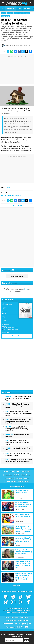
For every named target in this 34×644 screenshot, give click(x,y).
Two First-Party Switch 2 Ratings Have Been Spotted (18, 455)
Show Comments (17, 276)
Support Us (8, 475)
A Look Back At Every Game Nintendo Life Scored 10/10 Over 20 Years (18, 398)
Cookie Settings (11, 482)
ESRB (8, 187)
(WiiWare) (11, 196)
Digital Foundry (23, 620)
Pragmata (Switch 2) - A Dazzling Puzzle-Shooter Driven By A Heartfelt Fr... (17, 429)
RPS (27, 627)
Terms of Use (9, 478)
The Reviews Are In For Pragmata (17, 436)
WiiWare (10, 13)
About (12, 472)
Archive (27, 478)
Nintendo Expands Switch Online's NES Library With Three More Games (18, 442)
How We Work (25, 472)
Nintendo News (8, 624)
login (26, 289)
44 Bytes (21, 610)
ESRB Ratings (6, 16)
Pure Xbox (25, 617)
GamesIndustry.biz (12, 627)
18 (21, 205)
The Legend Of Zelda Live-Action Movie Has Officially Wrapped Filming (19, 461)
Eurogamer (23, 624)
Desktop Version (23, 482)
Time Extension (11, 620)
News (3, 13)
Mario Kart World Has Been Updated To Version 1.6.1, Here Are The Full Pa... (18, 414)
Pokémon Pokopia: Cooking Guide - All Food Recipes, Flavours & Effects (17, 406)
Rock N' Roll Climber (7, 305)
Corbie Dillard (12, 45)
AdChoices (27, 610)
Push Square (15, 617)
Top (6, 472)
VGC (30, 624)
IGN (16, 624)
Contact (16, 475)
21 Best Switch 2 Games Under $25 (18, 449)
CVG (22, 627)
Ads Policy (19, 478)
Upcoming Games (24, 13)
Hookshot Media (15, 608)
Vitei (16, 13)
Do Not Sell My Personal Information (17, 612)
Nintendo (4, 313)
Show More (17, 585)
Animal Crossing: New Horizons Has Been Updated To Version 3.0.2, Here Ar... (18, 421)
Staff (17, 472)
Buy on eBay (17, 336)
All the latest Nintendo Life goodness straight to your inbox (17, 635)
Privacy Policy (25, 475)
